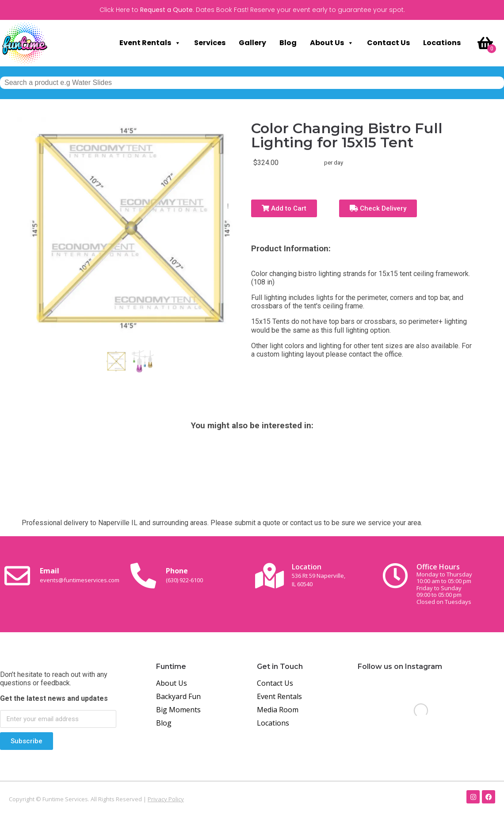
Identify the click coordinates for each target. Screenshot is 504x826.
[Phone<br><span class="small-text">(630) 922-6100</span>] (143, 576)
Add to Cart (284, 208)
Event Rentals (150, 43)
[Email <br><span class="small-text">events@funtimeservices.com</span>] (17, 576)
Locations (442, 43)
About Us (332, 43)
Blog (288, 43)
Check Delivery (378, 208)
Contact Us (388, 43)
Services (210, 43)
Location (319, 575)
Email (80, 575)
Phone (184, 575)
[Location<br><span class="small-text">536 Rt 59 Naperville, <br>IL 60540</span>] (269, 576)
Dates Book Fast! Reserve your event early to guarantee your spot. (300, 10)
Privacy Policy (166, 799)
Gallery (252, 43)
